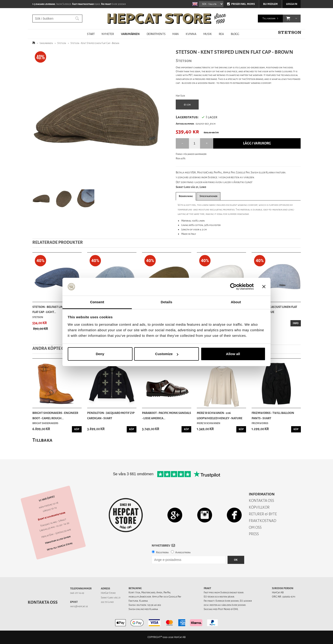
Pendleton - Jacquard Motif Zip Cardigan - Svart (111, 415)
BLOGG (235, 34)
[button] (288, 19)
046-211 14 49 (77, 593)
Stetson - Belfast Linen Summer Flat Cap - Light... (56, 309)
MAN (176, 34)
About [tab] (236, 302)
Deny (100, 354)
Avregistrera (183, 552)
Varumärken (46, 43)
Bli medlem (270, 4)
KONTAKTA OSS (261, 501)
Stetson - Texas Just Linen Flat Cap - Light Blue (274, 309)
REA (221, 34)
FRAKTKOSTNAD (263, 521)
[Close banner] (264, 287)
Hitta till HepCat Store (60, 546)
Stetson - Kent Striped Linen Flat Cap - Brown (95, 43)
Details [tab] (166, 302)
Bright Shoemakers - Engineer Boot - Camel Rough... (55, 415)
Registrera (162, 552)
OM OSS (255, 527)
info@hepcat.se (79, 606)
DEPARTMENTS (156, 34)
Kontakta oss (43, 602)
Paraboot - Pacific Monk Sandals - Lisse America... (166, 415)
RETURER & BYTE (263, 514)
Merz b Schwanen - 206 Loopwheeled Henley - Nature (220, 415)
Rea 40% (181, 158)
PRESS (254, 534)
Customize (167, 354)
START (91, 34)
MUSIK (208, 34)
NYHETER (108, 34)
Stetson (62, 43)
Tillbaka (42, 440)
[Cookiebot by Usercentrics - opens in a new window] (233, 287)
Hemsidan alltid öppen (58, 540)
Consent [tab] (97, 302)
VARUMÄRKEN (130, 34)
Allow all (233, 354)
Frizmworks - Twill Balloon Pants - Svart (273, 415)
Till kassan (269, 18)
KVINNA (191, 34)
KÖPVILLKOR (259, 507)
